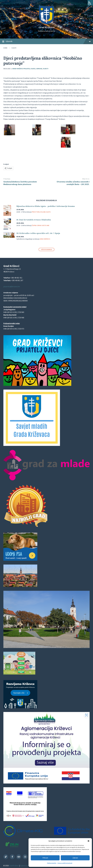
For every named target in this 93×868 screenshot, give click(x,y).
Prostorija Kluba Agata (41, 212)
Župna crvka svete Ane (41, 225)
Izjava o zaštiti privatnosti (65, 863)
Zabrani (75, 858)
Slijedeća (86, 179)
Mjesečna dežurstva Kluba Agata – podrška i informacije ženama (46, 206)
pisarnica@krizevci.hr (12, 286)
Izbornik (46, 41)
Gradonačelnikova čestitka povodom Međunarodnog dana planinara (20, 183)
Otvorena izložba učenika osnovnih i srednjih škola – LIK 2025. (73, 183)
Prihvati (45, 858)
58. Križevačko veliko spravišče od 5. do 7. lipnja (38, 233)
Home (5, 48)
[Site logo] (46, 23)
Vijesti (14, 48)
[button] (88, 841)
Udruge (39, 69)
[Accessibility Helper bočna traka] (90, 3)
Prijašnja (7, 179)
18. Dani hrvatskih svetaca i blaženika (34, 220)
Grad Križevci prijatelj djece (24, 69)
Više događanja (46, 249)
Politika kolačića (52, 863)
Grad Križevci (47, 27)
